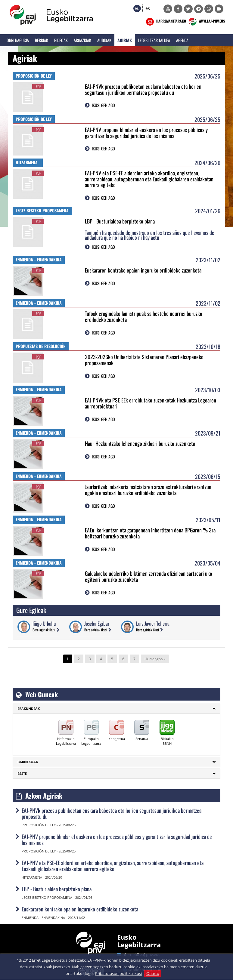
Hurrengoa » (155, 659)
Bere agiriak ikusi (44, 630)
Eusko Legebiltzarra (139, 941)
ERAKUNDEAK (29, 709)
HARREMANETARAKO (165, 22)
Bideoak (61, 40)
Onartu (153, 973)
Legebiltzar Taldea (154, 40)
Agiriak (125, 40)
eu (137, 8)
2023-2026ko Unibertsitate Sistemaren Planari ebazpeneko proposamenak (144, 360)
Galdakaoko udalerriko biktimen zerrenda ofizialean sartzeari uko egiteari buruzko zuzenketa (149, 576)
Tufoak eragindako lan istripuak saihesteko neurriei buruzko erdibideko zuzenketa (144, 316)
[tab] (116, 709)
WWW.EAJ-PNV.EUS (206, 22)
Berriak (42, 40)
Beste (22, 774)
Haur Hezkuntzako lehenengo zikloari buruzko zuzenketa (140, 443)
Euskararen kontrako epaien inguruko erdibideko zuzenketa (143, 270)
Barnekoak (28, 762)
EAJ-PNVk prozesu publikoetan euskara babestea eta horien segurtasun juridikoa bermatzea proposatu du (143, 89)
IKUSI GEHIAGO (103, 105)
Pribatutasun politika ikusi (118, 973)
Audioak (104, 40)
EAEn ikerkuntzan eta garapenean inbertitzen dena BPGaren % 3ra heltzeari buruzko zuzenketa (150, 533)
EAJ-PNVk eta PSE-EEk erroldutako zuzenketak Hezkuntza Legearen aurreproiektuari (151, 403)
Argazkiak (82, 40)
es (148, 8)
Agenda (182, 40)
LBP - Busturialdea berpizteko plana (120, 221)
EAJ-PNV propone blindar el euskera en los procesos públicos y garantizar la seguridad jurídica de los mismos (146, 133)
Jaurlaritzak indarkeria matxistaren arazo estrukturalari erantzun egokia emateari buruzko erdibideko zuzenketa (148, 490)
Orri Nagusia (18, 40)
